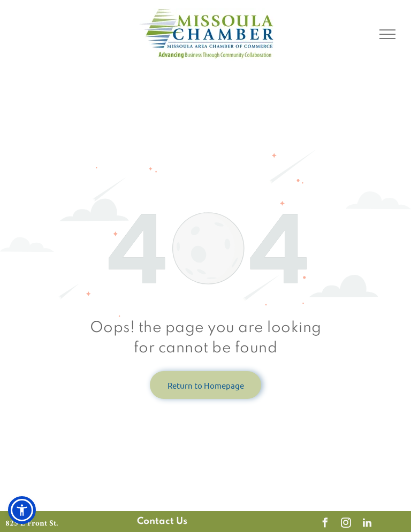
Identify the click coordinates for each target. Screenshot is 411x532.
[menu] (387, 34)
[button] (22, 510)
